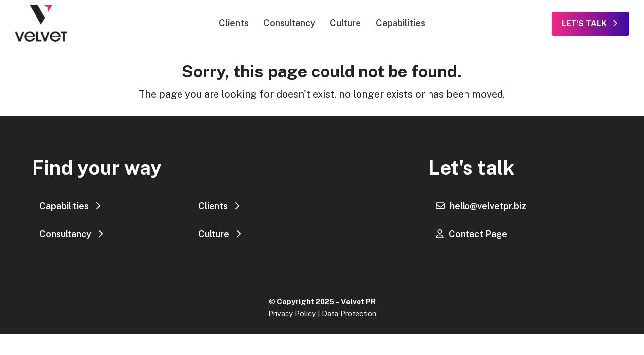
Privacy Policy (292, 313)
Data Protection (349, 313)
